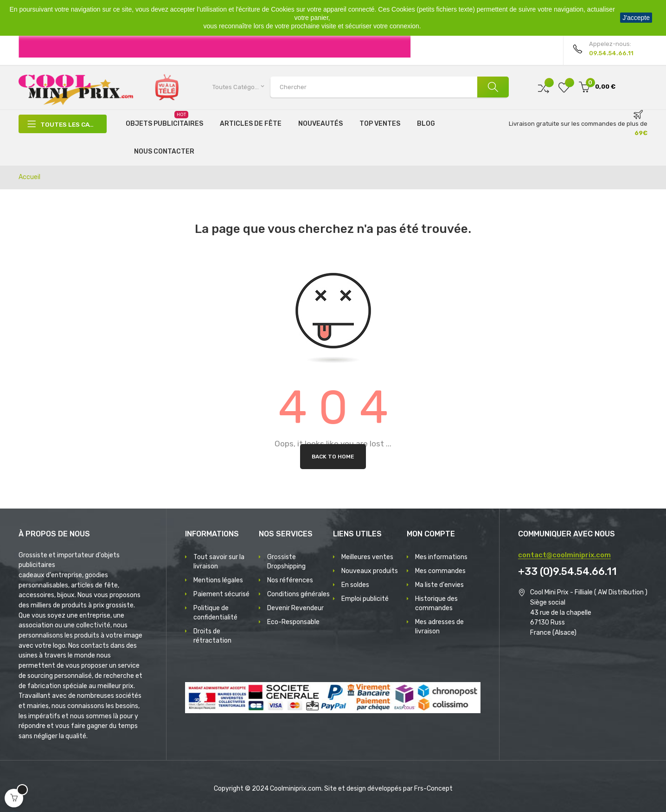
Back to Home (333, 457)
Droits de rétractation (212, 636)
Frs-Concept (433, 789)
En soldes (355, 585)
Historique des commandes (436, 603)
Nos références (290, 580)
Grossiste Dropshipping (286, 562)
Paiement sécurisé (221, 594)
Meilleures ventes (367, 557)
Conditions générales (298, 594)
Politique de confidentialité (215, 613)
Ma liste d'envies (439, 585)
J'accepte (636, 18)
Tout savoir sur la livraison (219, 562)
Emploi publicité (365, 599)
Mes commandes (440, 571)
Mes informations (441, 557)
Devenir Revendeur (295, 608)
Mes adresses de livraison (439, 627)
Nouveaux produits (370, 571)
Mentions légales (218, 580)
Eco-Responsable (293, 622)
